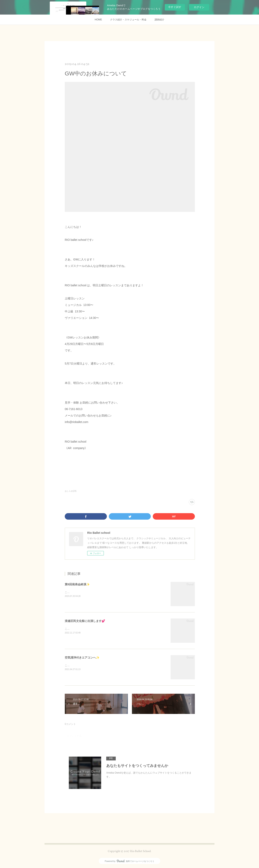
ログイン (199, 7)
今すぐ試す (175, 7)
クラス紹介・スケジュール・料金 (128, 20)
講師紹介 (159, 20)
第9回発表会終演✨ (77, 584)
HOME (98, 20)
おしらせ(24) (71, 491)
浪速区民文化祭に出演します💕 (85, 621)
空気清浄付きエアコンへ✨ (82, 658)
